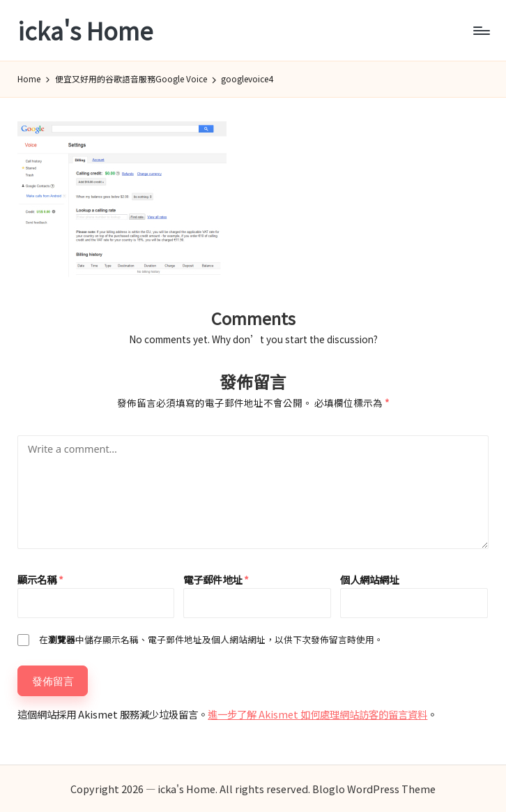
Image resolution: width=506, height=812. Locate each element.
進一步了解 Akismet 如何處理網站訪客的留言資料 (317, 714)
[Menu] (481, 31)
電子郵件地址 (216, 579)
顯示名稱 (40, 579)
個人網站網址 (369, 579)
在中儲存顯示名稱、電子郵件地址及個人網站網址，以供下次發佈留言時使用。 (211, 639)
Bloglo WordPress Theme (374, 789)
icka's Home (85, 30)
